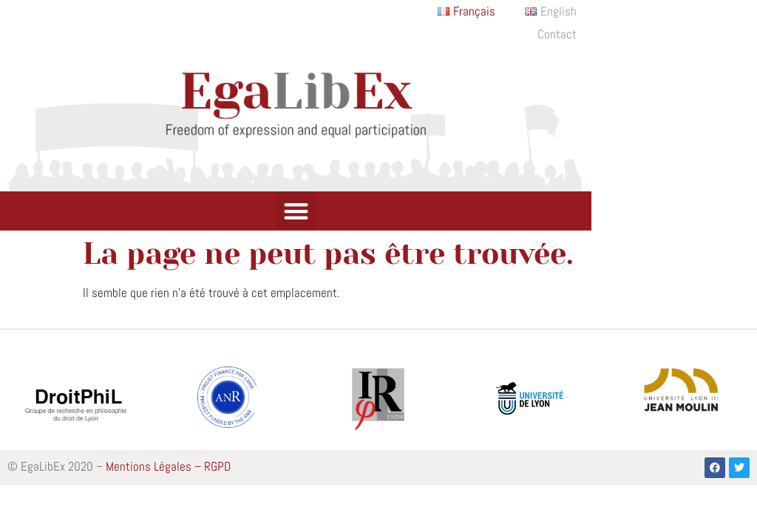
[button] (296, 211)
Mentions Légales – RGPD (168, 466)
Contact (557, 34)
